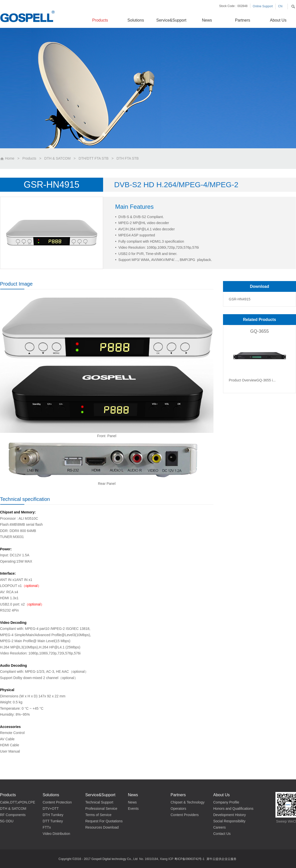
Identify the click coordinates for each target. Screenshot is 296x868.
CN (280, 6)
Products (29, 158)
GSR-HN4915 (240, 299)
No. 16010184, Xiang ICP (156, 859)
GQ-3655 (259, 331)
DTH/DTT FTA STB (93, 158)
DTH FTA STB (128, 158)
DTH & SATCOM (58, 158)
